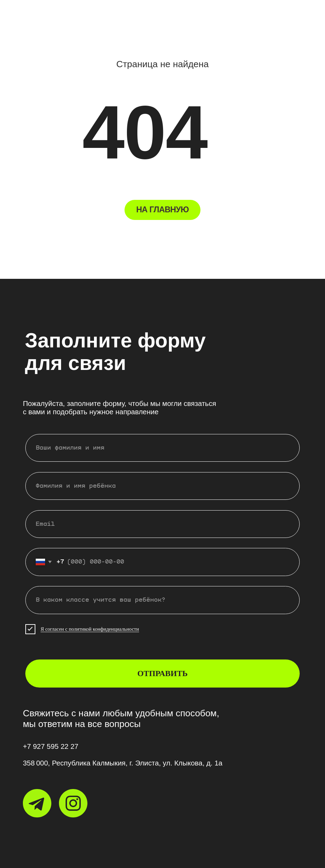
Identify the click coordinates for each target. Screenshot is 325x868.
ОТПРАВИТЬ (162, 673)
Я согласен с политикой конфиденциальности (90, 629)
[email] (162, 524)
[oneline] (162, 600)
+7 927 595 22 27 (51, 746)
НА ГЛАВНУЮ (163, 210)
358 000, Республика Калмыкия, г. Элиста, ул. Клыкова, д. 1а (123, 763)
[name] (162, 448)
